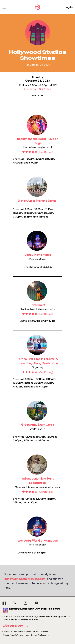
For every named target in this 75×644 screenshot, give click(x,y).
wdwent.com (37, 579)
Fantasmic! (38, 305)
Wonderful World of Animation (38, 541)
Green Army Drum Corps (37, 425)
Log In (68, 7)
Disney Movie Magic (38, 255)
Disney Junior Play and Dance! (37, 201)
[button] (38, 96)
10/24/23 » (45, 89)
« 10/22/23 (31, 89)
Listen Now (17, 626)
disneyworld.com (15, 579)
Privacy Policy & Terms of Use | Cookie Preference (26, 635)
